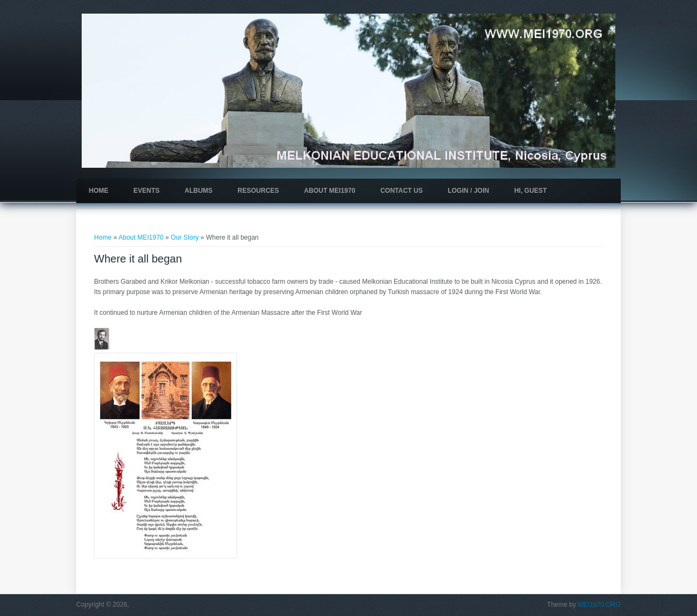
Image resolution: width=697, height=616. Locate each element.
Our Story (185, 237)
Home (99, 191)
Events (146, 191)
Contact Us (401, 191)
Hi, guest (530, 191)
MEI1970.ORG (599, 605)
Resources (258, 191)
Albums (198, 191)
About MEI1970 (329, 191)
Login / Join (468, 191)
